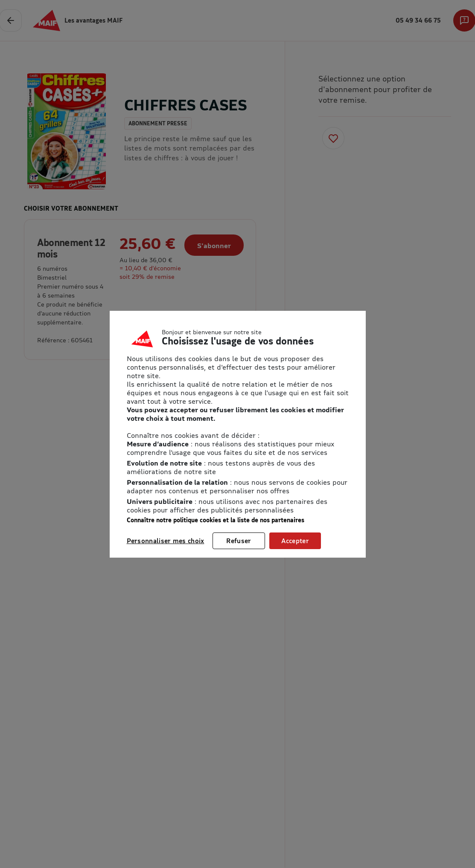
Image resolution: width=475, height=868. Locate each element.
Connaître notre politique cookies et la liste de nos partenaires (216, 520)
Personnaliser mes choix (166, 541)
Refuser (239, 541)
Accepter (295, 541)
